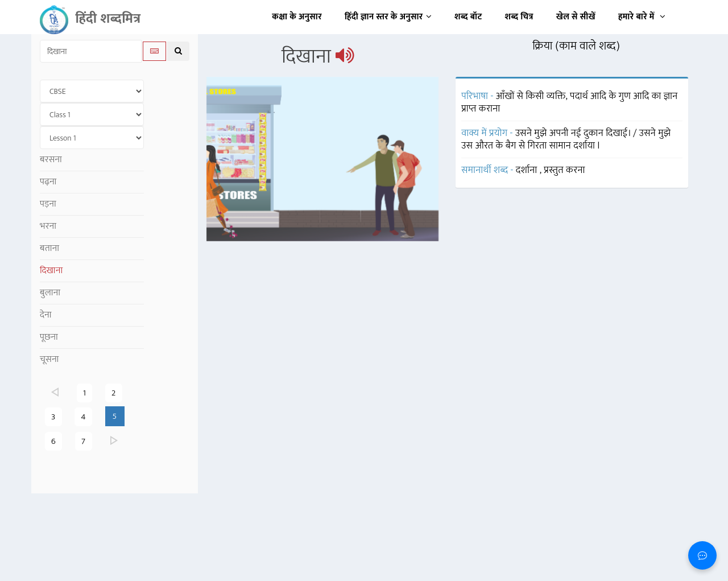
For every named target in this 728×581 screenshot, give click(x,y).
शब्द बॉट (468, 17)
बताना (49, 248)
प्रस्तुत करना (564, 170)
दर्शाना (528, 170)
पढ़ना (48, 182)
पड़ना (48, 204)
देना (46, 315)
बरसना (51, 160)
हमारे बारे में (642, 17)
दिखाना (51, 271)
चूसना (49, 359)
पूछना (49, 337)
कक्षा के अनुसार (297, 17)
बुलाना (50, 293)
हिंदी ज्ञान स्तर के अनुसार (388, 17)
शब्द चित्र (519, 17)
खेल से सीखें (576, 17)
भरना (48, 226)
